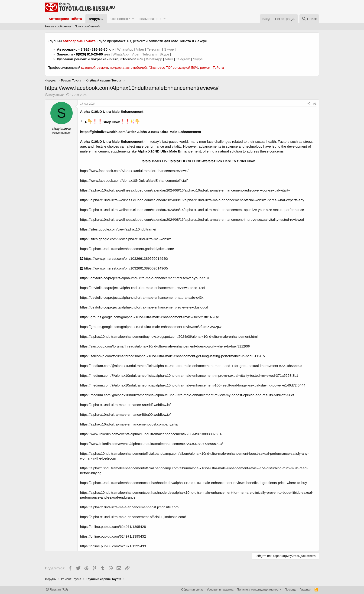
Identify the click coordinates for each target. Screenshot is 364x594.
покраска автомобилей (128, 67)
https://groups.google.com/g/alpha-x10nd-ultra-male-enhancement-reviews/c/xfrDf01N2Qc (149, 317)
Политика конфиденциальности (259, 589)
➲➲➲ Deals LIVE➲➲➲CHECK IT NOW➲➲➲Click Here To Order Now (198, 161)
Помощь (290, 589)
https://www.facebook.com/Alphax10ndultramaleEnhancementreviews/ (134, 171)
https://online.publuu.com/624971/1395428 (113, 527)
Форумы (96, 19)
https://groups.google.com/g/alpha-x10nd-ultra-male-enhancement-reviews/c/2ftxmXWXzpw (151, 327)
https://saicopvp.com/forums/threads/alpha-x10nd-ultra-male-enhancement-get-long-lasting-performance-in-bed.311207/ (173, 356)
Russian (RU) (57, 589)
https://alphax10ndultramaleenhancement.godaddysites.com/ (127, 249)
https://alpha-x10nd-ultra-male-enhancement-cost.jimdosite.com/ (130, 507)
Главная (305, 589)
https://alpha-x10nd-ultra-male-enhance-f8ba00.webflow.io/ (125, 414)
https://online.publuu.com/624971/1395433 (113, 546)
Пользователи (150, 19)
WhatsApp (126, 49)
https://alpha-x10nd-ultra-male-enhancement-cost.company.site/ (129, 424)
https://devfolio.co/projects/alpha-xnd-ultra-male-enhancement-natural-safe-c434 (142, 297)
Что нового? (120, 19)
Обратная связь (192, 589)
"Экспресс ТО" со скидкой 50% (173, 67)
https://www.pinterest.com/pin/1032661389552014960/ (124, 268)
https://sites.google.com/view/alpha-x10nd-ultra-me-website (126, 239)
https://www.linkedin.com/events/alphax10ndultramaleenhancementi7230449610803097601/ (151, 434)
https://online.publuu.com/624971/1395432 (113, 536)
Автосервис (67, 49)
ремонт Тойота (212, 67)
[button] (133, 19)
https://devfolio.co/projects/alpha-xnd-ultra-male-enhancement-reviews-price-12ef (143, 288)
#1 (315, 104)
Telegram (155, 49)
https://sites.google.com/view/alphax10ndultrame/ (118, 229)
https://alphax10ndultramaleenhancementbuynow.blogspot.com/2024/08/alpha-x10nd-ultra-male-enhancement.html (169, 336)
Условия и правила (220, 589)
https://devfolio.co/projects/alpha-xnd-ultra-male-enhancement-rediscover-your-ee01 (145, 278)
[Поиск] (309, 19)
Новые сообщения (58, 26)
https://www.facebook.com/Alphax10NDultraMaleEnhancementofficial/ (134, 180)
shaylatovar (56, 95)
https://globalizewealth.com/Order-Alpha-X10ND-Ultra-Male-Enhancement (141, 132)
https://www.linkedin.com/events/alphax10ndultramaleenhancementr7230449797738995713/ (151, 444)
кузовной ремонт (95, 67)
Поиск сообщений (87, 26)
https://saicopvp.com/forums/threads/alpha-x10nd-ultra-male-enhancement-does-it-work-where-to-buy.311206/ (165, 346)
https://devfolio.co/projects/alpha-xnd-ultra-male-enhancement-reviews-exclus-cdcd (144, 307)
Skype (169, 49)
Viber (140, 49)
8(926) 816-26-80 (94, 49)
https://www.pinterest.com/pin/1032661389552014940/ (124, 258)
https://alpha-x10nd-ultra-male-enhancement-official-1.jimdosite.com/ (133, 517)
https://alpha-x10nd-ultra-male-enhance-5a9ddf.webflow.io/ (125, 405)
